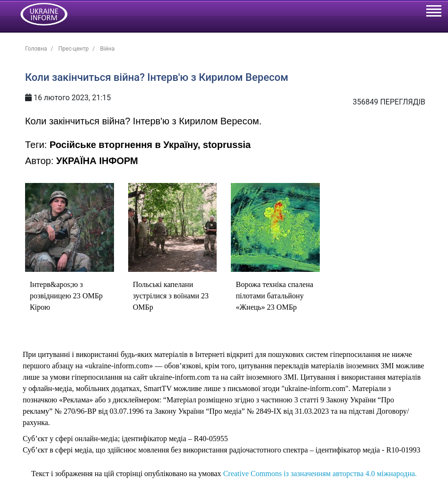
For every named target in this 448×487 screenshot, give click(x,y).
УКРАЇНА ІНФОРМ (97, 161)
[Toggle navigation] (433, 12)
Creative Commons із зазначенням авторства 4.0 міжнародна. (320, 474)
